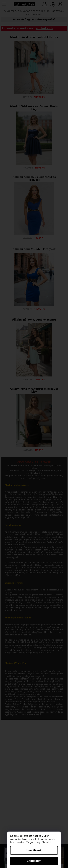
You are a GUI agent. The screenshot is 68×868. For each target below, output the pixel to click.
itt (51, 842)
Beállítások (34, 850)
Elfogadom (34, 861)
